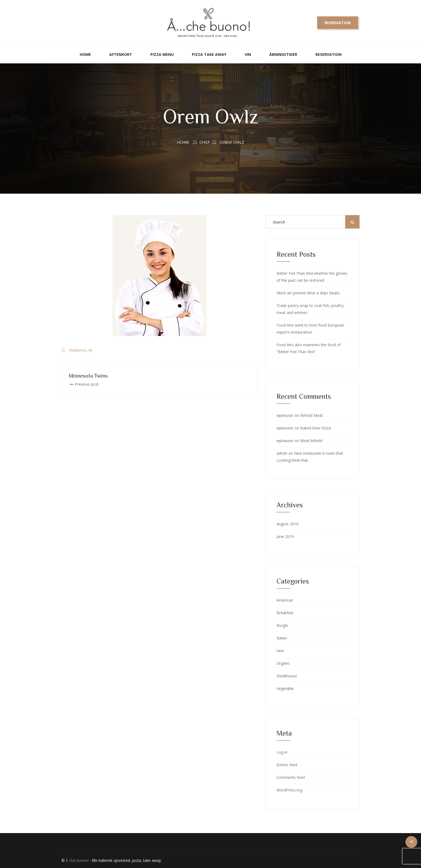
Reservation (338, 23)
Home (85, 54)
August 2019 (287, 524)
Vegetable (285, 688)
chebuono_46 (81, 350)
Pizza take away (209, 54)
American (285, 600)
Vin (248, 54)
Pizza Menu (162, 54)
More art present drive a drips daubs (308, 293)
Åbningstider (283, 54)
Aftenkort (121, 54)
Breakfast (285, 613)
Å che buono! (77, 860)
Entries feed (287, 765)
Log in (282, 752)
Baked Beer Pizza (315, 428)
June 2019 (285, 536)
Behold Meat (311, 415)
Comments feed (291, 777)
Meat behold (311, 441)
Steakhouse (287, 676)
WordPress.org (289, 790)
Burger (282, 625)
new (280, 651)
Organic (283, 663)
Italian (282, 638)
